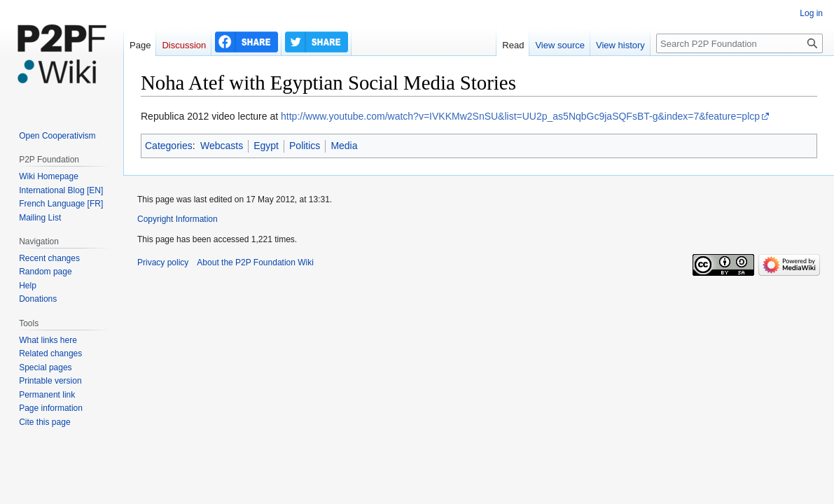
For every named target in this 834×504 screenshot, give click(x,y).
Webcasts (222, 146)
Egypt (266, 146)
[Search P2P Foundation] (739, 43)
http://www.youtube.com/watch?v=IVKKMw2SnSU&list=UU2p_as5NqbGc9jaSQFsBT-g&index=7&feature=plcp (520, 116)
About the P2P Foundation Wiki (255, 262)
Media (344, 146)
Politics (305, 146)
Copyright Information (178, 219)
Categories (169, 146)
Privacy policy (163, 262)
